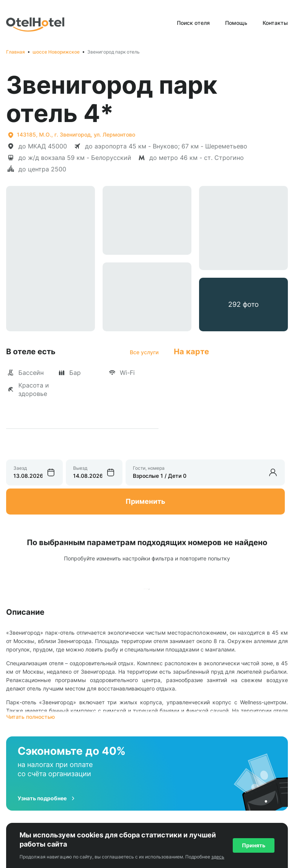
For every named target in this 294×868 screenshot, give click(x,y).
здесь (218, 857)
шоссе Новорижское (56, 52)
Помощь (236, 23)
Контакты (275, 23)
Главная (16, 52)
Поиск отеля (193, 23)
